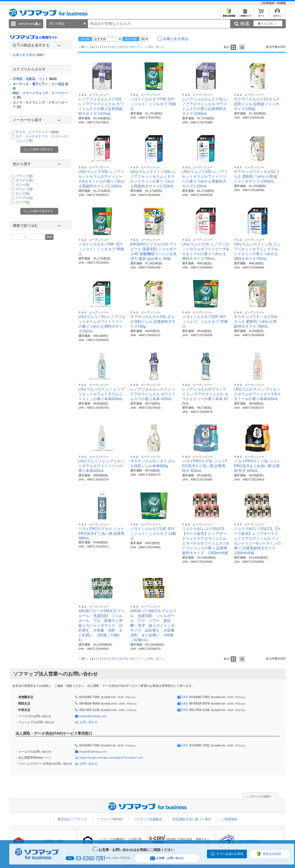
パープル (24, 198)
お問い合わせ (88, 722)
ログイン (277, 15)
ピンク (22, 193)
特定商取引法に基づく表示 (192, 819)
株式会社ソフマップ (72, 819)
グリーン (24, 189)
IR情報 (281, 3)
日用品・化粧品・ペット (35, 79)
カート (261, 15)
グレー (22, 185)
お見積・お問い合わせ (167, 858)
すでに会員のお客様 (230, 854)
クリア (22, 202)
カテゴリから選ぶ (29, 24)
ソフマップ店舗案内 (147, 819)
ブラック (24, 176)
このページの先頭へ (260, 796)
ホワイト (24, 180)
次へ (159, 47)
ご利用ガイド (245, 15)
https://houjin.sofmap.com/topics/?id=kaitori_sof (111, 758)
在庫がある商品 (28, 55)
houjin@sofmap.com (93, 716)
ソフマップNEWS (110, 819)
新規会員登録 (229, 15)
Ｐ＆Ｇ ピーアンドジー (37, 132)
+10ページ (135, 47)
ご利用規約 (268, 3)
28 (150, 47)
